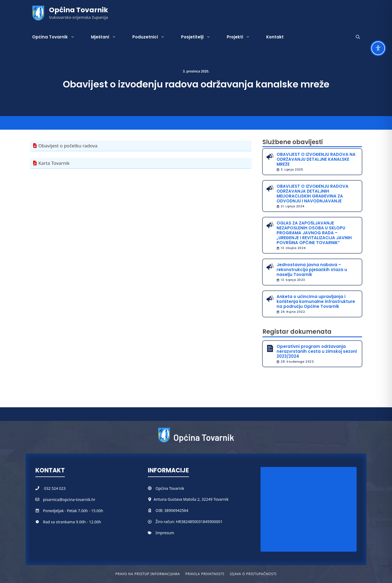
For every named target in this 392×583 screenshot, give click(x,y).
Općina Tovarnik (79, 10)
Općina (162, 488)
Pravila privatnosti (205, 574)
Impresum (165, 533)
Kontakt (275, 37)
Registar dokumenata (297, 332)
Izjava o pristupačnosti (253, 574)
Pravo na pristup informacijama (148, 574)
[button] (358, 37)
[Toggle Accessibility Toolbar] (378, 48)
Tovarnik (177, 488)
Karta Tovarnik (54, 163)
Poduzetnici (153, 37)
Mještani (108, 37)
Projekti (242, 37)
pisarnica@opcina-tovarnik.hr (69, 500)
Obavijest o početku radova (68, 146)
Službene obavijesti (293, 142)
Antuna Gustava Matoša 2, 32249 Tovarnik (191, 499)
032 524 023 (55, 488)
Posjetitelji (200, 37)
